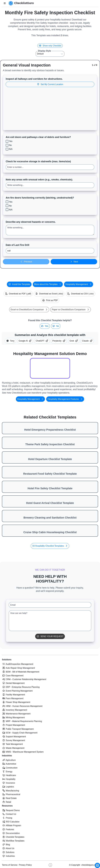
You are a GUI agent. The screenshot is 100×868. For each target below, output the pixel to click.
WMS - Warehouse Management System (23, 752)
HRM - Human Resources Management (22, 706)
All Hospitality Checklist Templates (50, 546)
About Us (8, 848)
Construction (10, 768)
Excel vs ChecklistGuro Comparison (29, 310)
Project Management (13, 725)
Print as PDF (50, 300)
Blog (6, 845)
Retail (7, 802)
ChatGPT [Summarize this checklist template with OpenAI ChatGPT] (42, 341)
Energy (7, 772)
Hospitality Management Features (65, 399)
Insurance (8, 783)
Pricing (7, 818)
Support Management (14, 737)
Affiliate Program (12, 825)
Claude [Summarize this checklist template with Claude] (87, 341)
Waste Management (13, 748)
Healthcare (9, 775)
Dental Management (13, 683)
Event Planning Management (17, 691)
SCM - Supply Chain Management (20, 733)
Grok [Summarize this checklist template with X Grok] (74, 341)
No (56, 326)
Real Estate (9, 798)
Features (8, 829)
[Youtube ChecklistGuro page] (50, 865)
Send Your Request (50, 636)
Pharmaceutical (11, 794)
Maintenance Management (16, 714)
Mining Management (13, 717)
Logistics (8, 787)
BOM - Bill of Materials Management (21, 672)
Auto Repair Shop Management (18, 668)
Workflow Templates (13, 841)
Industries (7, 756)
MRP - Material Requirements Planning (22, 721)
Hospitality (9, 779)
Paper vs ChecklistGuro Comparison (71, 310)
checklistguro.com (90, 865)
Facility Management (13, 695)
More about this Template (48, 284)
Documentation (11, 833)
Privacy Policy (25, 865)
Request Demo (11, 810)
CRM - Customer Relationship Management (24, 679)
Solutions (7, 660)
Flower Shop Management (16, 702)
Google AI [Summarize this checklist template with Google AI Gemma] (25, 341)
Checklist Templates (13, 837)
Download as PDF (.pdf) (18, 294)
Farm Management (13, 698)
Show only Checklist (50, 46)
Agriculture (9, 760)
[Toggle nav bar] (5, 3)
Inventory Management (15, 710)
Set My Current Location (50, 84)
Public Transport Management (18, 729)
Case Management (13, 676)
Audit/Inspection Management (18, 664)
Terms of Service (10, 865)
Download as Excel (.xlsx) (49, 294)
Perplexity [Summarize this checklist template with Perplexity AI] (59, 341)
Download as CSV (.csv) (80, 294)
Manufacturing (10, 791)
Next (74, 262)
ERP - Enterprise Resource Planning (21, 687)
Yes (45, 326)
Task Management (12, 744)
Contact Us (9, 814)
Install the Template (19, 284)
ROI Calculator (11, 822)
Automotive (9, 764)
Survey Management (13, 740)
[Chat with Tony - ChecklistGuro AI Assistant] (97, 865)
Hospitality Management (79, 284)
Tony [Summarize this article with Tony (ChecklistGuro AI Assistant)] (10, 341)
